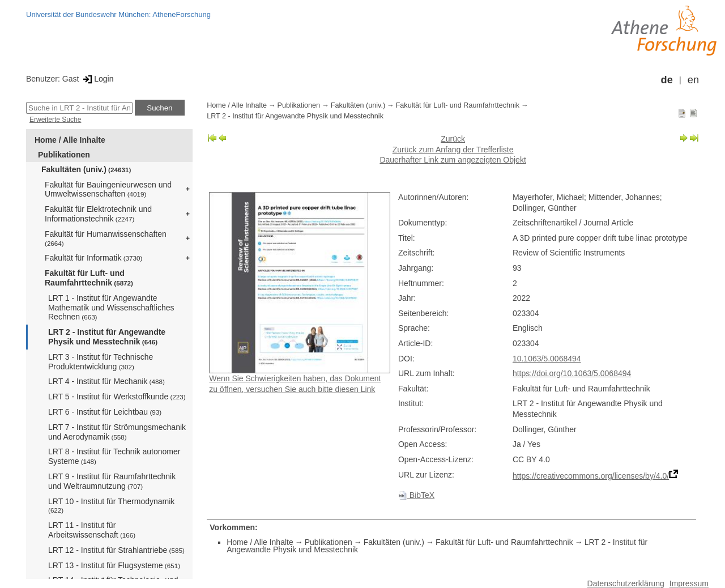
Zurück (453, 139)
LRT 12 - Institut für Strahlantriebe (116, 550)
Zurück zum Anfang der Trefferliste (453, 150)
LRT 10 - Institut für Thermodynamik (111, 506)
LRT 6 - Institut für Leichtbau (105, 412)
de (667, 80)
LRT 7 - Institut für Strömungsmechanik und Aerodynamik (117, 432)
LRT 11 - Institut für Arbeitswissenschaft (92, 530)
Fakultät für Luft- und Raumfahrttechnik (89, 278)
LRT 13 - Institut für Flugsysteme (114, 565)
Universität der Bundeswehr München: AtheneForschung (118, 14)
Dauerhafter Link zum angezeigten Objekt (453, 160)
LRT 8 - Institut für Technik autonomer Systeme (114, 456)
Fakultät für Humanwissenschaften (106, 238)
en (693, 80)
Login (97, 79)
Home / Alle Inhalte (70, 140)
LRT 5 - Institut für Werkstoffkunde (117, 397)
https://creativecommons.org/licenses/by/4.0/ (591, 476)
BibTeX (416, 495)
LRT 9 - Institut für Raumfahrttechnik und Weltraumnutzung (112, 481)
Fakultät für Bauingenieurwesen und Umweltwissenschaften (108, 189)
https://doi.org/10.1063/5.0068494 (572, 373)
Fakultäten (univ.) (86, 169)
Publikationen (64, 155)
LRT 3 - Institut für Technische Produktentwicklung (101, 362)
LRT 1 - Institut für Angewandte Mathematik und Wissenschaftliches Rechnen (111, 308)
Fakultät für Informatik (93, 258)
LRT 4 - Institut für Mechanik (106, 381)
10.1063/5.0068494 (547, 359)
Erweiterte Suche (55, 120)
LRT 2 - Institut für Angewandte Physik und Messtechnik (107, 337)
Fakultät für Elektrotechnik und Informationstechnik (98, 214)
